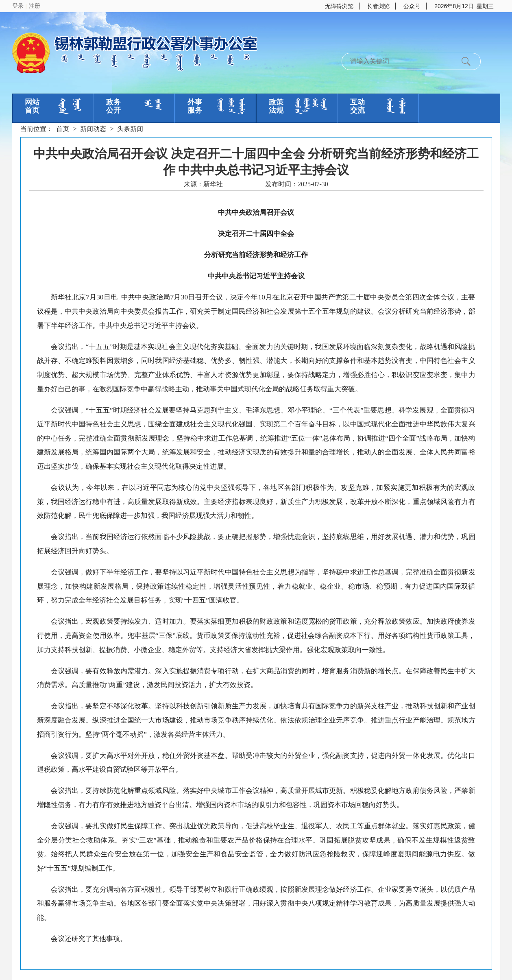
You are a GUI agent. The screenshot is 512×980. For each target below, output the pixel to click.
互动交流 (357, 106)
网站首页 (32, 106)
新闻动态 (93, 129)
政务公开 (113, 106)
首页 (63, 129)
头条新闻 (130, 129)
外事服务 (195, 106)
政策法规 (276, 106)
